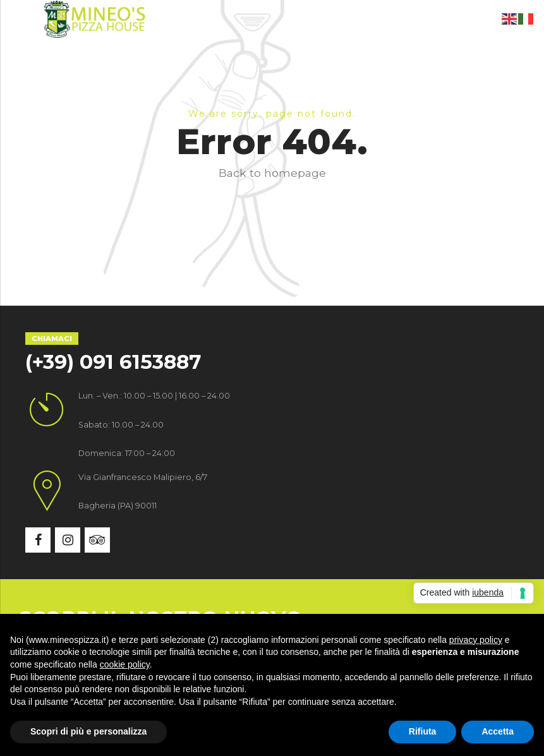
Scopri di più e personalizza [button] (88, 731)
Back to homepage (272, 173)
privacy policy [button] (476, 640)
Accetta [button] (498, 731)
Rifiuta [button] (423, 731)
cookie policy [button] (125, 664)
